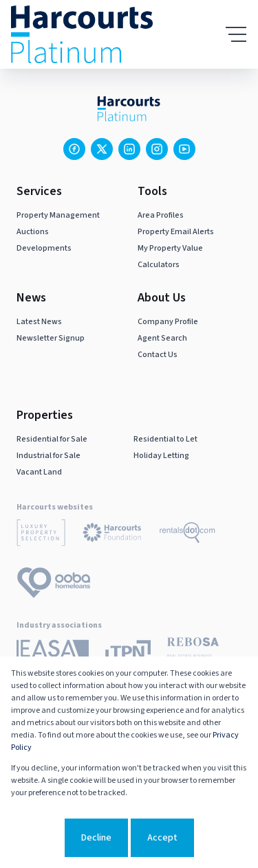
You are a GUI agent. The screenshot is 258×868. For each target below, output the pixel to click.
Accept (162, 838)
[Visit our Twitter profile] (102, 149)
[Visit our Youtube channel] (184, 149)
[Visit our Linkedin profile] (129, 149)
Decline (96, 838)
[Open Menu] (236, 34)
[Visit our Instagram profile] (157, 149)
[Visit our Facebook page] (74, 149)
